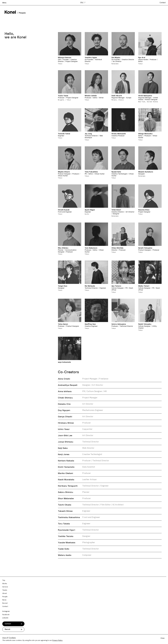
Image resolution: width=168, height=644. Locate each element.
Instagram (6, 611)
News (4, 600)
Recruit (5, 603)
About (5, 593)
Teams (5, 590)
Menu (4, 3)
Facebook (6, 615)
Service (5, 587)
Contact (163, 3)
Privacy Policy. (57, 640)
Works (5, 584)
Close (163, 638)
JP (85, 3)
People (5, 597)
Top (4, 580)
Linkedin (5, 618)
